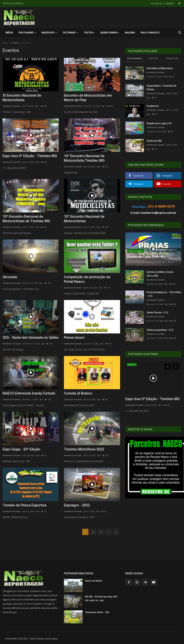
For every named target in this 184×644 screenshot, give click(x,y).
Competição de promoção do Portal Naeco (87, 279)
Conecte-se (156, 3)
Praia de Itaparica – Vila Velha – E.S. (164, 294)
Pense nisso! (74, 337)
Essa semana (135, 58)
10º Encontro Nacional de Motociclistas (84, 219)
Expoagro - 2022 (77, 505)
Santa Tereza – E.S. (158, 312)
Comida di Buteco (78, 393)
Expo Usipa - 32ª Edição (22, 449)
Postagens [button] (27, 32)
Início (9, 32)
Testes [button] (89, 32)
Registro (170, 3)
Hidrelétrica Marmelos (160, 68)
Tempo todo (172, 58)
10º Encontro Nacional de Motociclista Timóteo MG (84, 158)
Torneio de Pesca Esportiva (24, 505)
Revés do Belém (94, 581)
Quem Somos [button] (110, 32)
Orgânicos (153, 106)
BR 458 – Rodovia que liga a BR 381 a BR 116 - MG (101, 599)
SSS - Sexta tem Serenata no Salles (31, 337)
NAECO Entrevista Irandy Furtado (29, 393)
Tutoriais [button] (70, 32)
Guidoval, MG (154, 141)
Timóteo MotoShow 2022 (84, 449)
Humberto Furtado (12, 106)
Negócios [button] (49, 32)
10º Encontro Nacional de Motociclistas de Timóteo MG (26, 219)
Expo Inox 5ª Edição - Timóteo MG (30, 156)
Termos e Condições (13, 3)
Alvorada (10, 277)
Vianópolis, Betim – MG (97, 612)
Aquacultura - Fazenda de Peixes (161, 88)
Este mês (153, 58)
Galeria (130, 32)
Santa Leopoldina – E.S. (160, 330)
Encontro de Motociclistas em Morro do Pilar (88, 98)
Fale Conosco (150, 32)
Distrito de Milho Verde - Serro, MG (161, 274)
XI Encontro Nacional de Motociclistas (22, 98)
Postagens (15, 43)
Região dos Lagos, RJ (159, 123)
